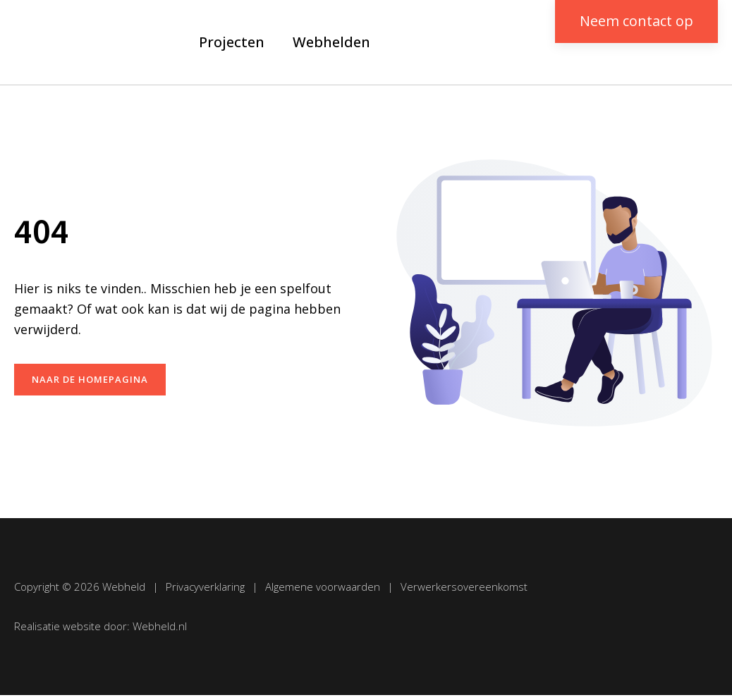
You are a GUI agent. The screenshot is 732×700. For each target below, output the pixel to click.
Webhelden (331, 42)
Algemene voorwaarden (323, 587)
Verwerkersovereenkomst (464, 587)
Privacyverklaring (205, 587)
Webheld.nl (160, 626)
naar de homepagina (90, 379)
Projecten (232, 42)
